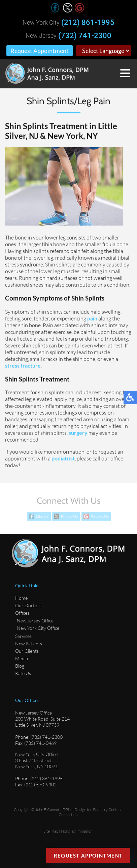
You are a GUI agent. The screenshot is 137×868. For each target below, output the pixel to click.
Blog (20, 666)
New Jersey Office (35, 621)
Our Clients (27, 651)
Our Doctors (28, 605)
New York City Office (38, 628)
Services (23, 636)
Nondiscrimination (77, 831)
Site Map (51, 831)
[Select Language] (104, 51)
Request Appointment (40, 51)
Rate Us (23, 673)
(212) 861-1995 (88, 22)
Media (22, 658)
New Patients (29, 643)
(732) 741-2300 (85, 36)
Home (21, 598)
